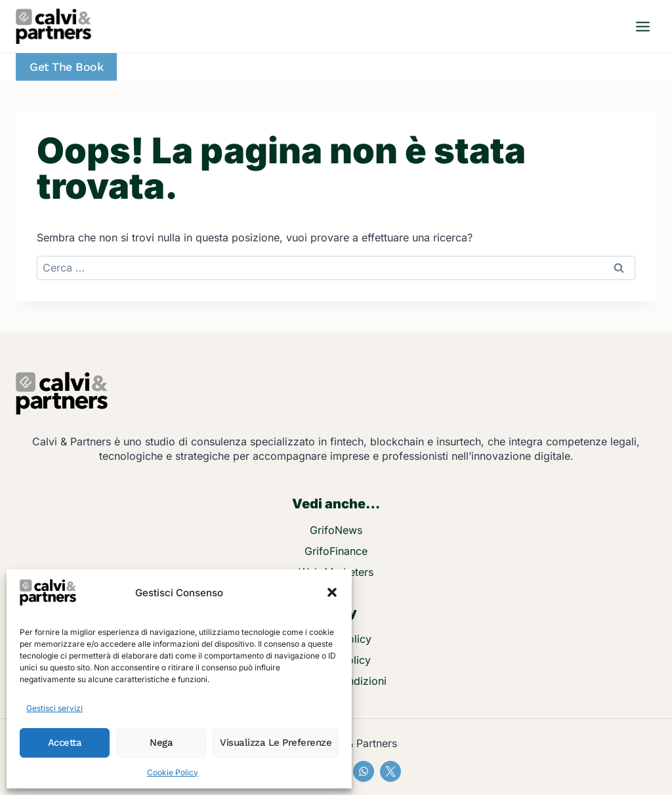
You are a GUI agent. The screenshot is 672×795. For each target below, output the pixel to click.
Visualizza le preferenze (276, 743)
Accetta (65, 743)
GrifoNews (336, 530)
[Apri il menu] (642, 26)
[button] (332, 592)
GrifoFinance (336, 551)
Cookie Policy (173, 772)
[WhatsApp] (364, 771)
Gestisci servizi (54, 708)
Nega (161, 743)
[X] (390, 771)
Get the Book (66, 67)
